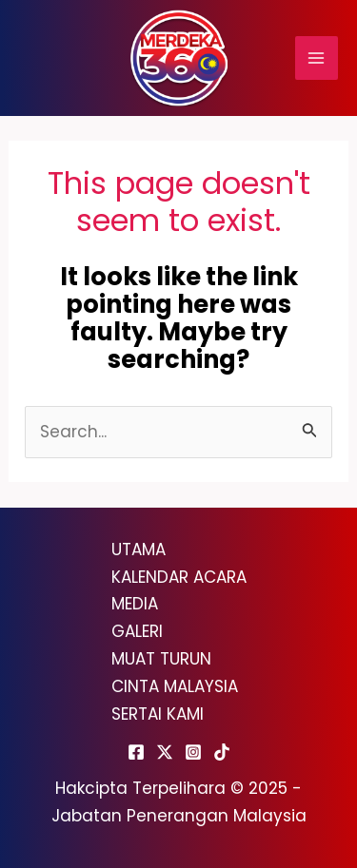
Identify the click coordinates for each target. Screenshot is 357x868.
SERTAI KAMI (158, 714)
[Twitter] (165, 752)
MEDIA (135, 604)
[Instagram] (193, 752)
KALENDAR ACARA (179, 577)
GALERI (137, 631)
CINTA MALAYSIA (175, 686)
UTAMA (139, 550)
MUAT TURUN (161, 659)
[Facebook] (136, 752)
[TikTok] (222, 752)
